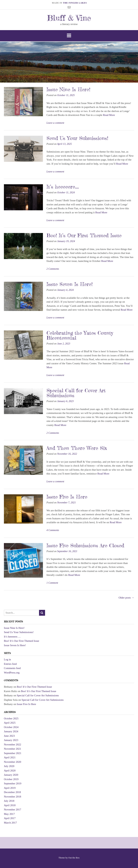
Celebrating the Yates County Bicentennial (80, 335)
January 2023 (11, 740)
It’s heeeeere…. (63, 187)
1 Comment (52, 583)
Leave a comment (55, 123)
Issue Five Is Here (67, 497)
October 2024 (11, 727)
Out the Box (74, 858)
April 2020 (10, 771)
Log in (7, 659)
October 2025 (11, 718)
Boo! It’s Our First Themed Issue (84, 235)
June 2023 (9, 736)
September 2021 (13, 753)
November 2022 (13, 745)
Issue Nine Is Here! (68, 89)
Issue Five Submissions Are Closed (85, 546)
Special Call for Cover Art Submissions (76, 393)
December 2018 (12, 792)
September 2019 (13, 783)
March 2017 (10, 823)
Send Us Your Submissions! (77, 138)
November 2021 (13, 749)
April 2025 (10, 723)
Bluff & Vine (69, 18)
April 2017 (10, 818)
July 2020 (9, 766)
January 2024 (11, 731)
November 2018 (13, 797)
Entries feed (10, 664)
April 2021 (10, 757)
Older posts (126, 598)
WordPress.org (12, 673)
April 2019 (10, 788)
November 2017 (13, 810)
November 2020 (13, 762)
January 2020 (11, 775)
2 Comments (53, 269)
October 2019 (11, 779)
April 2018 (10, 805)
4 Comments (53, 530)
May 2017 (9, 814)
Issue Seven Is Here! (70, 284)
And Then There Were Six (77, 448)
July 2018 (9, 801)
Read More (109, 115)
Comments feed (12, 668)
